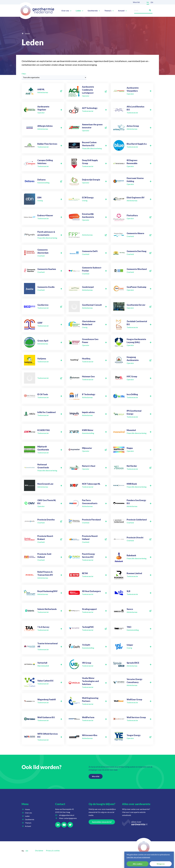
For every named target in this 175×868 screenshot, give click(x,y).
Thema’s (109, 11)
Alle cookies (138, 864)
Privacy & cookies (53, 850)
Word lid (136, 2)
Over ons (66, 11)
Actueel (122, 11)
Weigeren (161, 864)
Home (27, 33)
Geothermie (94, 11)
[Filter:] (54, 78)
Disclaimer (39, 850)
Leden (79, 11)
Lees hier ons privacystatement (138, 857)
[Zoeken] (149, 10)
